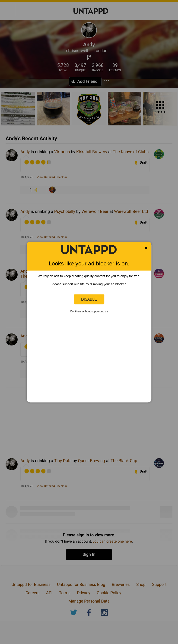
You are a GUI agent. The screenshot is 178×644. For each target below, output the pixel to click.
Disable (89, 299)
